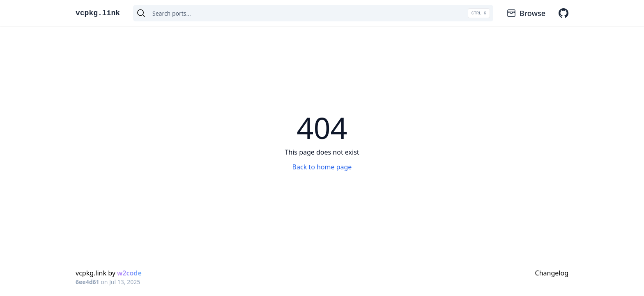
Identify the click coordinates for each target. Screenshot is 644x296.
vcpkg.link (98, 13)
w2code (129, 273)
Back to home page (322, 167)
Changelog (552, 273)
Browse (526, 13)
